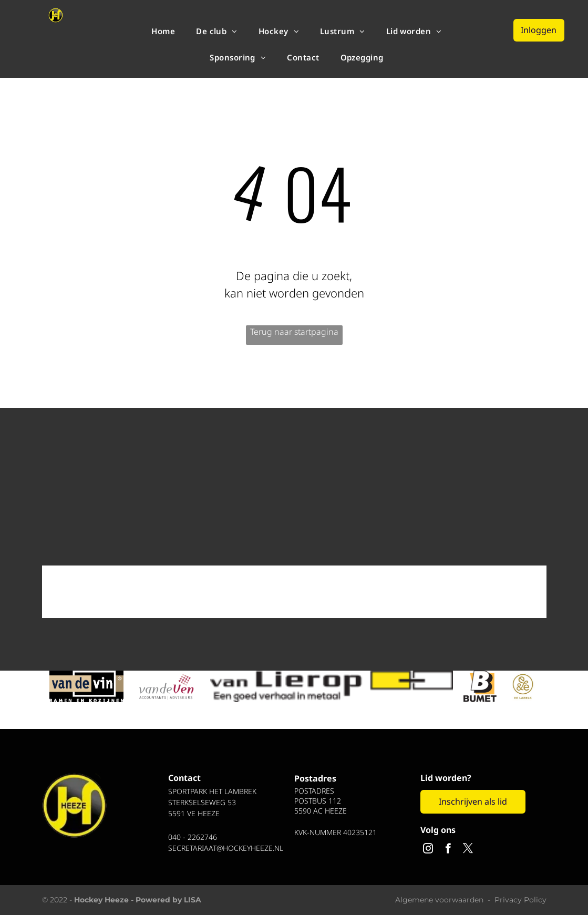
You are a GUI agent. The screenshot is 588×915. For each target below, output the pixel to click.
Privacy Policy (520, 900)
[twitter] (468, 850)
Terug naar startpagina (294, 332)
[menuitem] (163, 31)
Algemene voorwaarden (439, 900)
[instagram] (428, 850)
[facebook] (448, 850)
